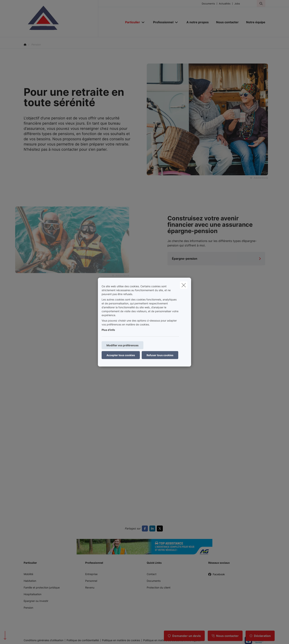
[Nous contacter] (227, 22)
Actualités (225, 4)
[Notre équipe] (254, 22)
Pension (28, 608)
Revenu (90, 587)
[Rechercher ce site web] (261, 4)
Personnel (91, 581)
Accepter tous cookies (121, 355)
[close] (184, 285)
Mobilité (28, 574)
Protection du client (159, 587)
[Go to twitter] (161, 529)
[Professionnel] (162, 22)
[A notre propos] (198, 22)
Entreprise (91, 574)
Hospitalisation (33, 594)
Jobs (237, 4)
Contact (152, 574)
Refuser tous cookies (160, 355)
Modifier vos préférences (122, 345)
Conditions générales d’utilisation (44, 640)
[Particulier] (131, 22)
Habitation (30, 581)
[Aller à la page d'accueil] (61, 19)
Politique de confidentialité (83, 640)
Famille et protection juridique (42, 587)
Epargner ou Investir (36, 601)
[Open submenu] (143, 22)
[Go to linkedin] (153, 529)
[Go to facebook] (146, 529)
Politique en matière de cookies (121, 640)
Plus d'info (108, 330)
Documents (208, 4)
